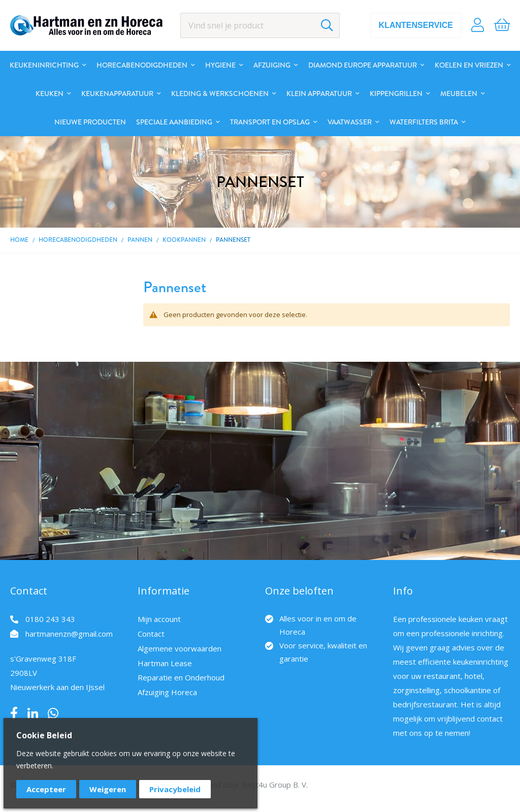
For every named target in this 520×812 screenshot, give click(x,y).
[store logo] (86, 25)
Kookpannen (184, 240)
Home (19, 240)
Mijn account (159, 619)
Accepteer (46, 789)
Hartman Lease (165, 663)
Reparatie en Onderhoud (181, 677)
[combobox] (260, 25)
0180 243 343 (50, 619)
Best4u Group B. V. (275, 785)
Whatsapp (53, 713)
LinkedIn (33, 713)
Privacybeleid (175, 789)
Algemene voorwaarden (180, 648)
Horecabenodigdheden (78, 240)
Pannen (140, 240)
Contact (151, 634)
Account (478, 25)
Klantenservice (416, 25)
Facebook (14, 713)
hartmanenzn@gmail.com (69, 634)
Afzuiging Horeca (167, 692)
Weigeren (108, 789)
